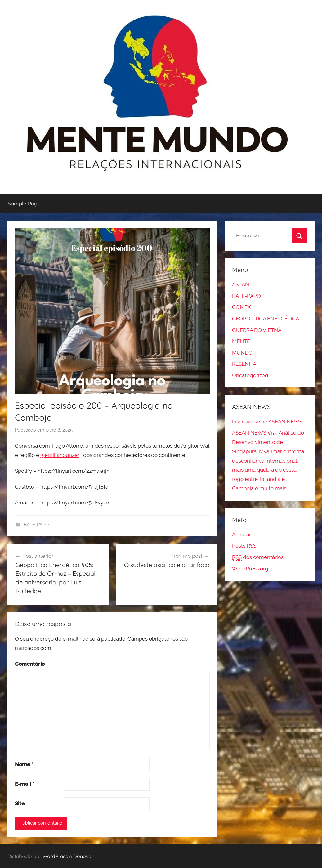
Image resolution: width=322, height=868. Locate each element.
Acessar (241, 535)
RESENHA (244, 364)
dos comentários (258, 557)
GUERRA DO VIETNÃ (257, 330)
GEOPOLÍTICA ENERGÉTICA (266, 319)
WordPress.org (250, 569)
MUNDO (242, 353)
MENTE (241, 341)
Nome (24, 764)
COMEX (241, 307)
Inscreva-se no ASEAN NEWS (267, 422)
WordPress (55, 856)
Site (20, 803)
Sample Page (24, 203)
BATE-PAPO (36, 525)
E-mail (25, 784)
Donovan (84, 856)
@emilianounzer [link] (60, 455)
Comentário (30, 664)
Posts (244, 546)
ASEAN (241, 284)
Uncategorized (250, 375)
